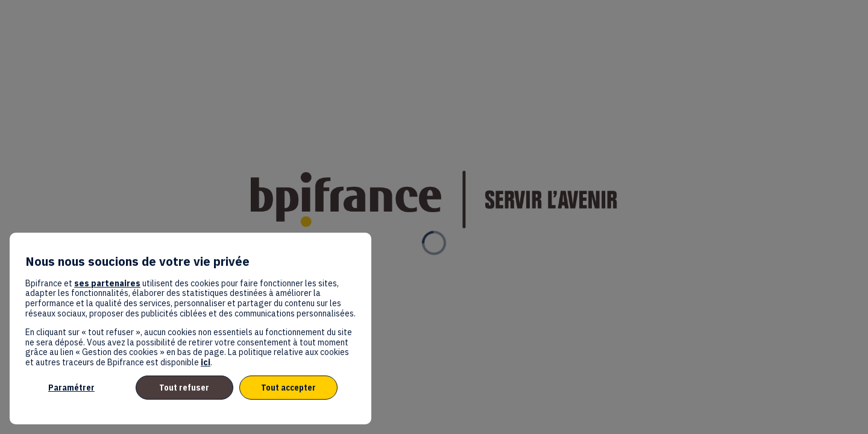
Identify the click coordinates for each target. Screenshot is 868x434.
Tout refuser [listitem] (184, 388)
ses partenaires (107, 283)
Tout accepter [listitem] (288, 388)
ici (206, 362)
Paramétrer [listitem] (71, 388)
